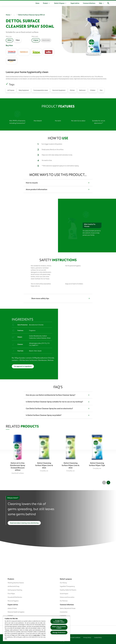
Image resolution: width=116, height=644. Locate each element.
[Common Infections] (89, 3)
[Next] (108, 484)
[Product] (45, 3)
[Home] (37, 3)
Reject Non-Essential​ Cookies (59, 627)
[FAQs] (101, 3)
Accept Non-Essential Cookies (59, 621)
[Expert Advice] (75, 3)
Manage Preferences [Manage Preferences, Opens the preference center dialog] (59, 632)
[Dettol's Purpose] (59, 3)
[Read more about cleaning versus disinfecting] (24, 525)
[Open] (108, 3)
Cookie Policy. (37, 635)
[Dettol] (8, 3)
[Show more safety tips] (58, 298)
